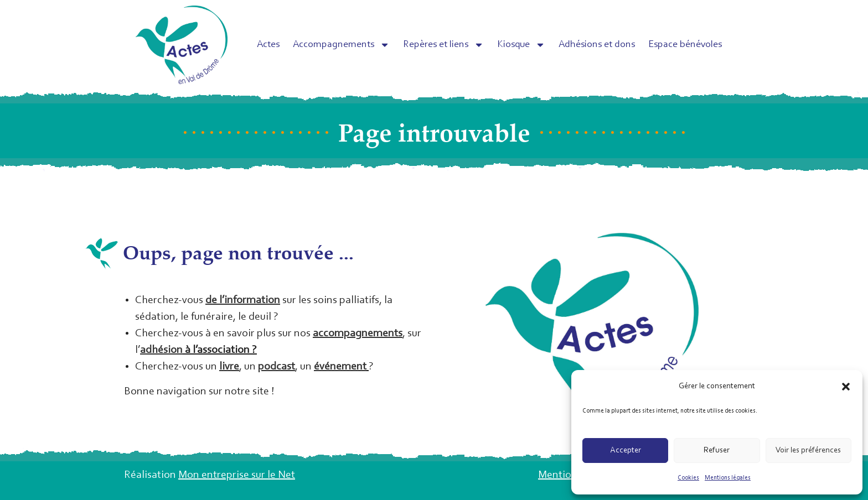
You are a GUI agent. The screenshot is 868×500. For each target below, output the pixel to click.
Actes (268, 45)
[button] (846, 387)
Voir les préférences (808, 450)
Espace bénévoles (685, 45)
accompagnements (358, 334)
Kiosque (521, 45)
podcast (277, 367)
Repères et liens (443, 45)
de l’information (243, 300)
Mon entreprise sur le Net (237, 475)
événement (340, 367)
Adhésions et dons (597, 45)
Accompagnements (341, 45)
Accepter (626, 450)
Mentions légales (728, 478)
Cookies (688, 478)
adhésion (161, 350)
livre (229, 367)
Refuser (717, 450)
